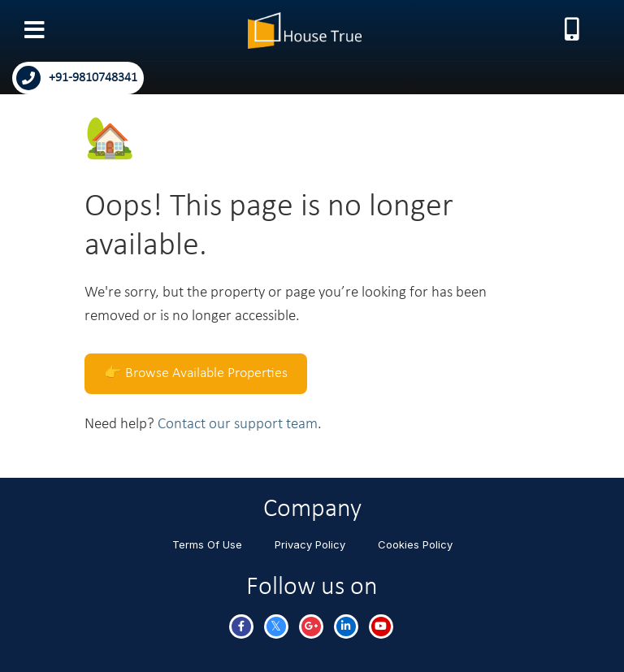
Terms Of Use (207, 544)
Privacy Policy (310, 544)
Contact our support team (238, 425)
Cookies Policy (415, 544)
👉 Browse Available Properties (196, 373)
